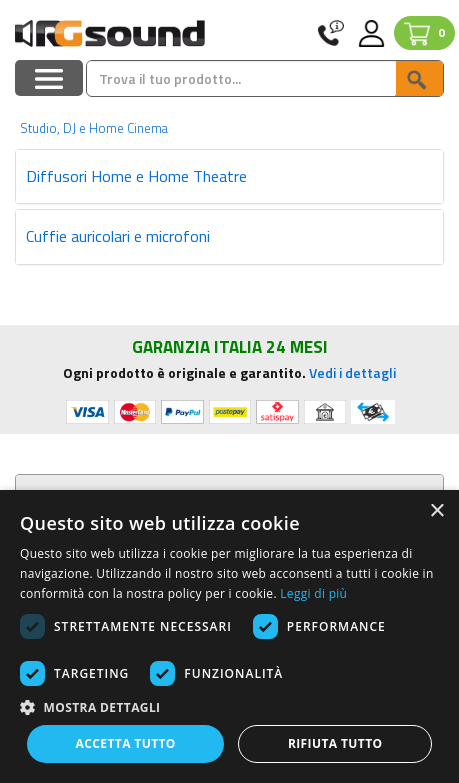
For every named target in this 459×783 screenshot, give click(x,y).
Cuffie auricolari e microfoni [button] (118, 236)
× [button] (436, 511)
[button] (229, 706)
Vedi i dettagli (352, 372)
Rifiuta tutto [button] (335, 743)
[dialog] (229, 636)
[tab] (229, 177)
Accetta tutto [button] (126, 743)
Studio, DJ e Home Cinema (94, 128)
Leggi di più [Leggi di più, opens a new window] (313, 593)
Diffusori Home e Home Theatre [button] (136, 176)
